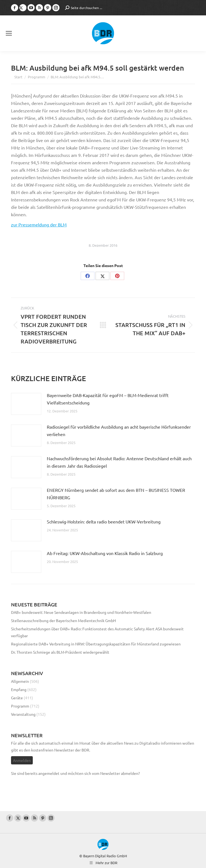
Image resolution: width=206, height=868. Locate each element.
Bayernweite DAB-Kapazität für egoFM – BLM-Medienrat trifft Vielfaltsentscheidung (108, 399)
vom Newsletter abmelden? (116, 773)
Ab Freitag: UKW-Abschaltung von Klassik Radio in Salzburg (105, 553)
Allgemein (20, 681)
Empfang (19, 689)
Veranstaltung (23, 714)
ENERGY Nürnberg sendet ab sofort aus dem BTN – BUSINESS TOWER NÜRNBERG (116, 494)
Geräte (17, 698)
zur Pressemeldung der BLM (39, 224)
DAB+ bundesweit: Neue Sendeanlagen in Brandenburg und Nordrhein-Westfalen (81, 612)
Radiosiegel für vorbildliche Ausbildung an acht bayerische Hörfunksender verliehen (119, 430)
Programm (20, 706)
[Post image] (26, 404)
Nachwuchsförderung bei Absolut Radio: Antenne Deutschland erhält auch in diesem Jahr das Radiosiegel (119, 462)
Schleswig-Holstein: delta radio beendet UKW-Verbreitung (104, 522)
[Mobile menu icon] (9, 33)
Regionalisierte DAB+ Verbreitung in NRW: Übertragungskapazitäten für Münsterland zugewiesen (96, 644)
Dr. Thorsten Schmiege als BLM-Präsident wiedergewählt (60, 652)
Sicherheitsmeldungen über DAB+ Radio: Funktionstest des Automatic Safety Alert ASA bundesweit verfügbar (97, 632)
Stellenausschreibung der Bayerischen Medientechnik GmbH (63, 620)
